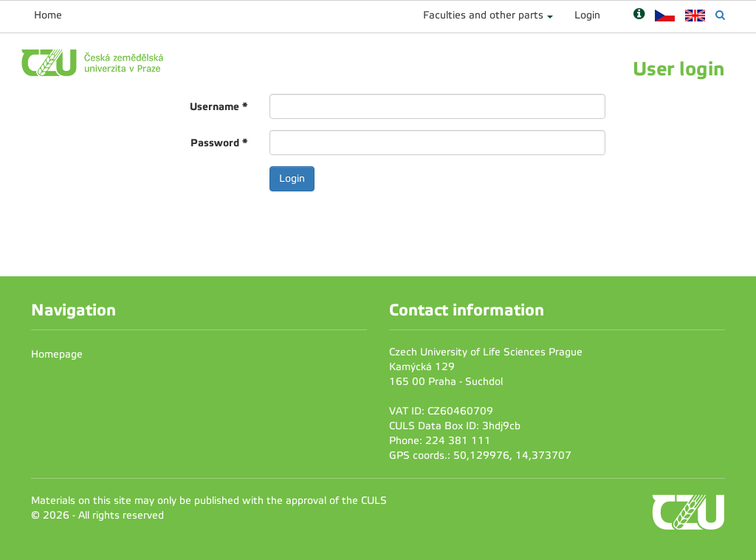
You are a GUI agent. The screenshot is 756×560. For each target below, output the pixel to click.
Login (587, 15)
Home (48, 15)
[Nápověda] (639, 15)
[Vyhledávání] (720, 15)
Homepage (57, 354)
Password (219, 143)
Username (219, 106)
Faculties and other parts (483, 15)
